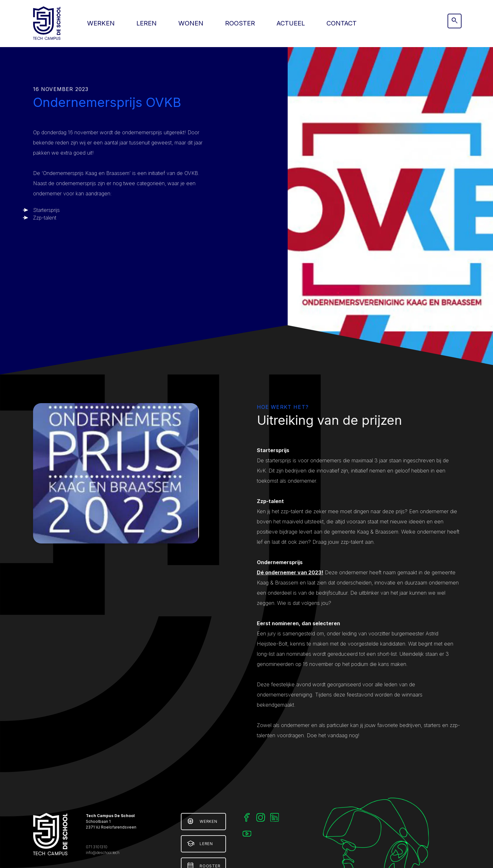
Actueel (291, 23)
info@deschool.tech (103, 853)
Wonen (191, 23)
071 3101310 (97, 847)
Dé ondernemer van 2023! (290, 572)
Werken (101, 23)
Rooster (240, 23)
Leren (147, 23)
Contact (342, 23)
